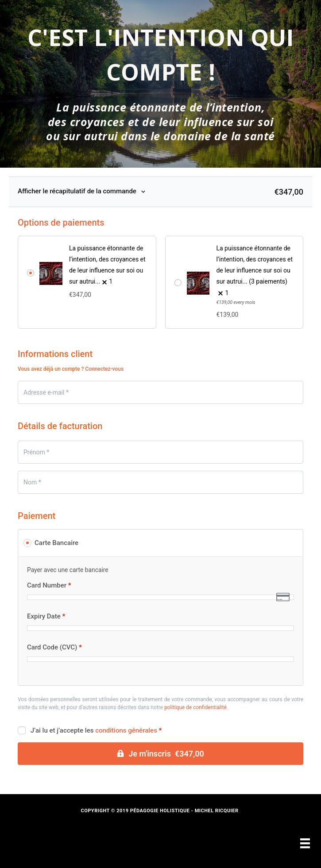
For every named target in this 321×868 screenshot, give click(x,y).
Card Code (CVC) (54, 647)
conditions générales (126, 730)
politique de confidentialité (195, 707)
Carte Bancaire (56, 543)
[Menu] (305, 843)
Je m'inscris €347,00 (166, 754)
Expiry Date (46, 616)
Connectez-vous (104, 369)
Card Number (49, 586)
